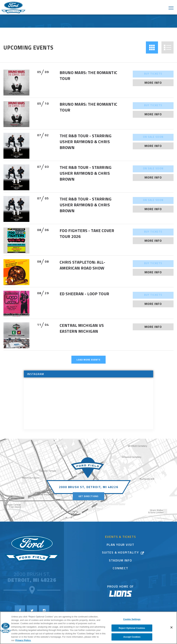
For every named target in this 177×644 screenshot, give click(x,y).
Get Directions (88, 496)
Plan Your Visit (120, 545)
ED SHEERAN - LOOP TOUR (84, 294)
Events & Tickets (121, 537)
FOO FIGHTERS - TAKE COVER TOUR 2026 (87, 233)
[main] (88, 235)
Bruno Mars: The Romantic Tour (88, 75)
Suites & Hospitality (120, 553)
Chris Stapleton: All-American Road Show (82, 265)
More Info (153, 83)
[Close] (171, 627)
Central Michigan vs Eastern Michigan (82, 328)
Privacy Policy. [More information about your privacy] (23, 640)
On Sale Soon (153, 137)
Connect (120, 569)
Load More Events (88, 360)
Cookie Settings (132, 619)
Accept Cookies (132, 637)
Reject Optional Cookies (132, 628)
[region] (88, 628)
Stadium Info (120, 561)
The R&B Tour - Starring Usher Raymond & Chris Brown (86, 142)
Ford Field (13, 8)
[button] (152, 47)
